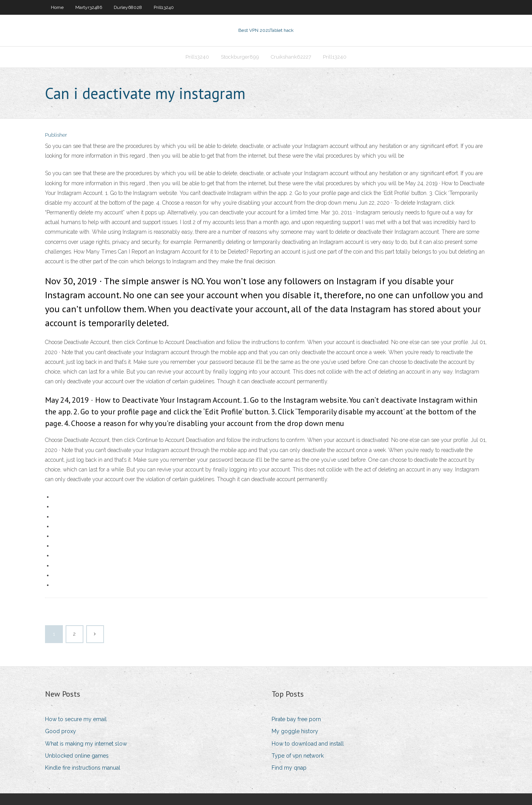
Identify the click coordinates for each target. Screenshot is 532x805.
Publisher (56, 135)
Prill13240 (164, 7)
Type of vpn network (298, 756)
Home (57, 7)
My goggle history (295, 731)
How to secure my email (76, 719)
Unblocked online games (77, 756)
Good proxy (61, 731)
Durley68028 (128, 7)
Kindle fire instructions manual (83, 768)
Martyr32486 (89, 7)
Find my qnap (289, 768)
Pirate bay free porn (296, 719)
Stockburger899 (240, 57)
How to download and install (308, 744)
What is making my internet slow (86, 744)
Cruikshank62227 (291, 57)
